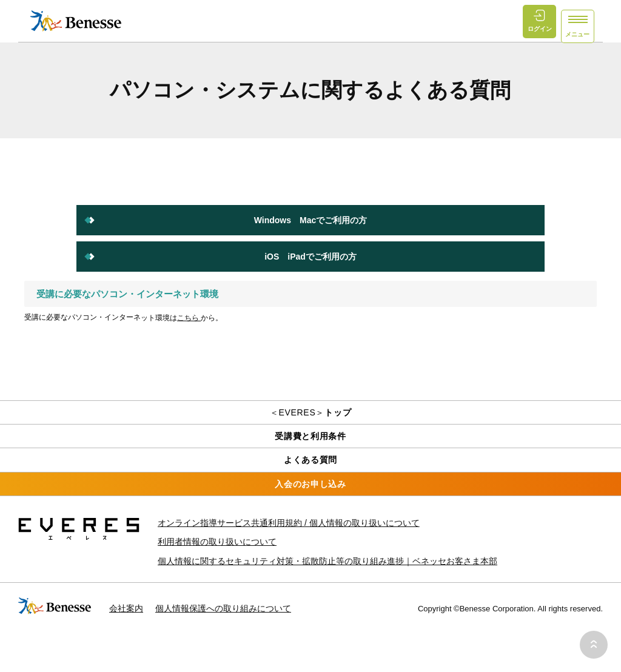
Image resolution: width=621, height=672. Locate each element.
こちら (189, 318)
